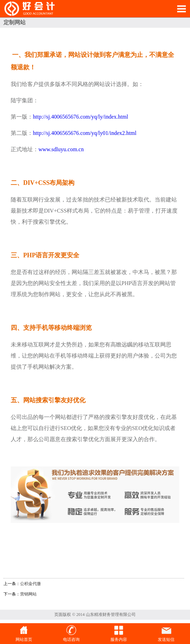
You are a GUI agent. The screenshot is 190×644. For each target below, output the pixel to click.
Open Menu (181, 9)
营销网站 (28, 594)
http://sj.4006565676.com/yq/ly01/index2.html (85, 133)
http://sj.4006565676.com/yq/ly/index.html (80, 117)
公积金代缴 (30, 584)
